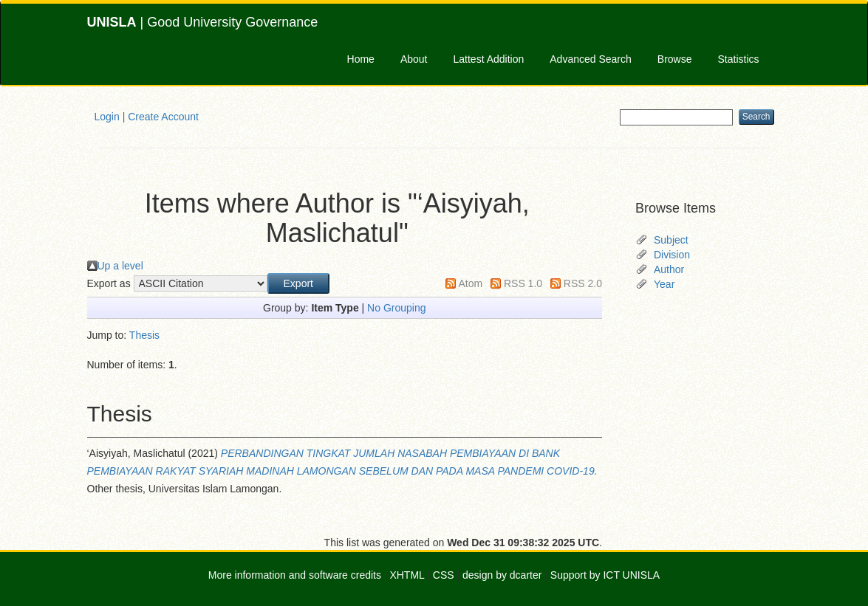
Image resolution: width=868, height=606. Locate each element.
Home (361, 59)
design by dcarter (502, 575)
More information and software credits (295, 575)
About (414, 59)
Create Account (163, 117)
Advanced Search (591, 59)
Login (107, 117)
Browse (675, 59)
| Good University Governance (203, 22)
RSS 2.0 (583, 283)
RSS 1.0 (523, 283)
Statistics (738, 59)
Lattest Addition (489, 59)
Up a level (120, 266)
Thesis (144, 335)
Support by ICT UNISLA (605, 575)
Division (672, 255)
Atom (470, 283)
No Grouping (396, 308)
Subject (671, 240)
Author (669, 269)
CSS (444, 575)
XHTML (407, 575)
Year (664, 284)
